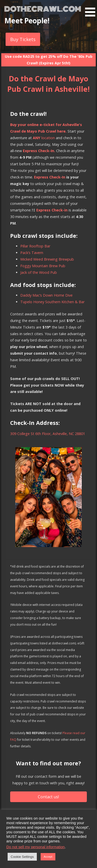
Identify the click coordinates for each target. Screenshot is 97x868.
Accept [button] (48, 857)
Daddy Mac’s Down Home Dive (46, 295)
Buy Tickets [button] (23, 39)
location (44, 138)
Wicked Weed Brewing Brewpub (47, 259)
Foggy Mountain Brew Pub (43, 266)
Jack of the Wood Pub (39, 272)
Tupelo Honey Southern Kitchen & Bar (52, 302)
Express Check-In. (39, 151)
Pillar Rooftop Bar (35, 246)
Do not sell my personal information (36, 847)
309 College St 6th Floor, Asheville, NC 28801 (48, 434)
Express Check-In (50, 177)
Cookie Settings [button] (22, 857)
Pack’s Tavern (32, 253)
